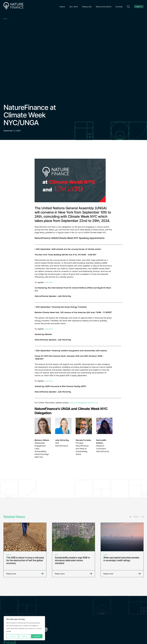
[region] (24, 628)
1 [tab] (134, 517)
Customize (12, 636)
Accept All (37, 636)
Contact (119, 7)
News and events (104, 7)
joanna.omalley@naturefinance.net (84, 403)
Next (142, 517)
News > (6, 19)
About (62, 7)
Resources (87, 7)
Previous (130, 517)
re (52, 381)
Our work (74, 7)
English (138, 7)
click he (48, 381)
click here (49, 283)
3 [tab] (138, 517)
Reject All (25, 636)
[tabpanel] (25, 551)
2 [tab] (136, 517)
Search (128, 7)
